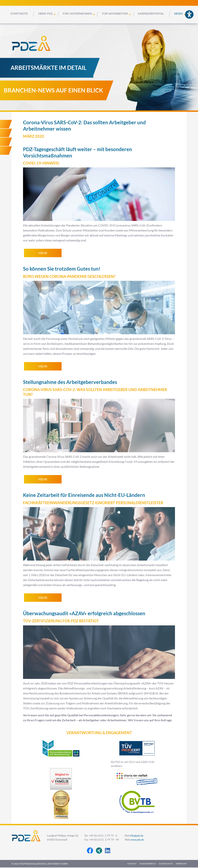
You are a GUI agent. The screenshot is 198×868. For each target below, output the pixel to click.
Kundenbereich (148, 864)
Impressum (181, 864)
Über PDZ (45, 14)
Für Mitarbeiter (115, 14)
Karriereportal (151, 14)
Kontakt (132, 864)
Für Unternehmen (77, 14)
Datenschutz (166, 864)
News (179, 14)
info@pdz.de (137, 836)
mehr (43, 253)
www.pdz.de (137, 840)
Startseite (19, 14)
